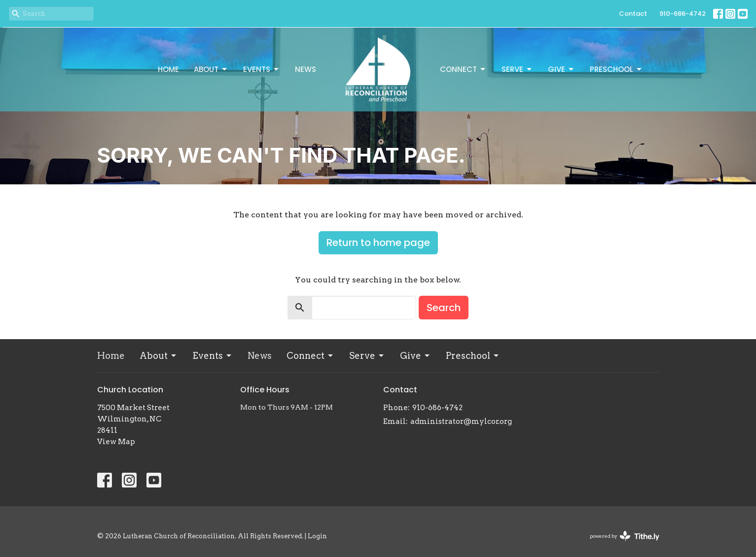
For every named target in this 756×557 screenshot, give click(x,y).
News (306, 69)
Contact (633, 14)
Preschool (616, 69)
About (211, 69)
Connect (463, 69)
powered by (625, 536)
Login (317, 536)
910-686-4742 (683, 14)
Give (561, 69)
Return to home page (378, 243)
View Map (116, 442)
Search (444, 308)
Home (168, 69)
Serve (517, 69)
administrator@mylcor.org (461, 421)
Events (262, 69)
